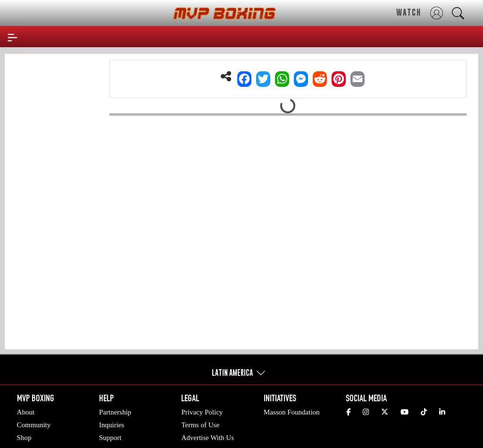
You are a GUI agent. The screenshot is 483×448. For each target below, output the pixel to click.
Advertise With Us (208, 438)
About (26, 412)
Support (110, 438)
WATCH (409, 12)
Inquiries (112, 425)
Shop (24, 438)
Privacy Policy (202, 412)
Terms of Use (200, 425)
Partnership (115, 412)
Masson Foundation (292, 412)
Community (34, 425)
